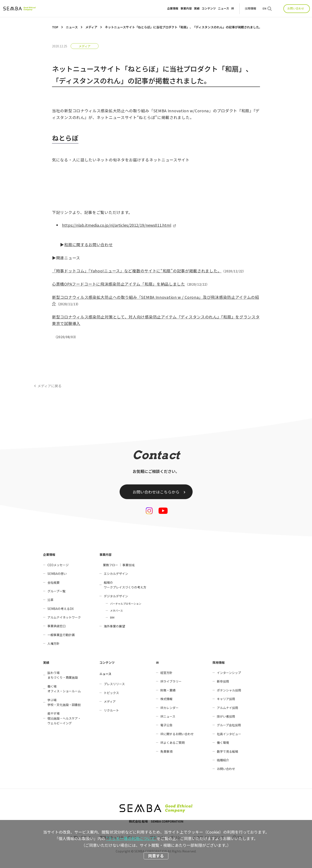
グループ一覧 (56, 591)
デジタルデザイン (116, 596)
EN (264, 8)
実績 (197, 8)
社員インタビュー (229, 734)
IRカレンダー (169, 708)
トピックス (111, 693)
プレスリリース (114, 684)
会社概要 (54, 582)
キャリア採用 (226, 699)
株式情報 (166, 699)
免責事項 (166, 751)
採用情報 (250, 8)
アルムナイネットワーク (64, 617)
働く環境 (223, 743)
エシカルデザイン (116, 574)
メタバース (116, 610)
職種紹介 (223, 760)
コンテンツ (209, 8)
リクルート (111, 710)
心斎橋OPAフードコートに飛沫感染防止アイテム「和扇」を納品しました (119, 284)
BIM (112, 617)
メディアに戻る (50, 386)
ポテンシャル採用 (229, 690)
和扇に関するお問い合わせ (88, 244)
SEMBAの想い (57, 574)
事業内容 (186, 8)
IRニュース (168, 716)
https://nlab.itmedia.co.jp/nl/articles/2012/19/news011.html (117, 225)
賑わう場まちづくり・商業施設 (63, 675)
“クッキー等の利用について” (131, 838)
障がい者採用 (226, 716)
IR (233, 8)
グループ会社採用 (229, 725)
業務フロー (110, 565)
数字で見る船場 (227, 751)
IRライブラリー (171, 681)
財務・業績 (168, 690)
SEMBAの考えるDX (61, 609)
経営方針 (166, 673)
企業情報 (173, 8)
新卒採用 (223, 681)
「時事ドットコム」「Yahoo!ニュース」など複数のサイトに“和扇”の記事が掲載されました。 (137, 271)
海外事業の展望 (114, 626)
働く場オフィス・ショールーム (64, 689)
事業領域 (128, 565)
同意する (156, 856)
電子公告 (166, 725)
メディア (85, 46)
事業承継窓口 (57, 626)
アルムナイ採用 (227, 708)
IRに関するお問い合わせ (177, 734)
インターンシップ (229, 673)
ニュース (223, 8)
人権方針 (54, 643)
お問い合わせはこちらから (156, 492)
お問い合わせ (296, 8)
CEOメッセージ (58, 565)
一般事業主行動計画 (61, 635)
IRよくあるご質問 (172, 743)
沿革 (50, 600)
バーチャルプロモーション (126, 604)
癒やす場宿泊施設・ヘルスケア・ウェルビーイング (64, 718)
